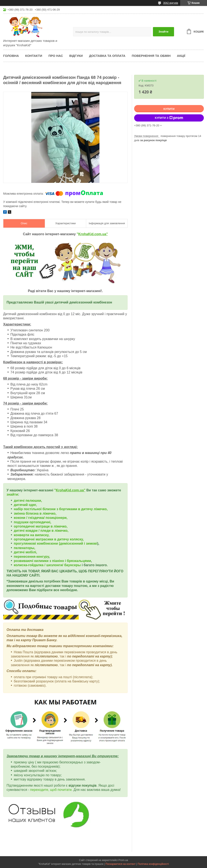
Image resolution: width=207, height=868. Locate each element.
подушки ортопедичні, (32, 522)
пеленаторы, (24, 548)
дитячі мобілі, (25, 552)
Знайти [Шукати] (163, 32)
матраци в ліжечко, (51, 526)
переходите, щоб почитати (51, 790)
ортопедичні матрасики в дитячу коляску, (49, 539)
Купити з (169, 118)
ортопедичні (25, 526)
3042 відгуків (171, 3)
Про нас (56, 56)
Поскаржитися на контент (120, 864)
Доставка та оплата (107, 56)
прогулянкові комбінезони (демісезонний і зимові (55, 543)
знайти (12, 494)
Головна (11, 56)
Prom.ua (123, 860)
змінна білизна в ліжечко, (35, 513)
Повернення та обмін (151, 56)
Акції (181, 56)
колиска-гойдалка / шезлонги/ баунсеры (47, 565)
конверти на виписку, (32, 535)
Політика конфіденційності (153, 864)
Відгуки (76, 56)
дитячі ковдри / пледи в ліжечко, (41, 531)
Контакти (34, 56)
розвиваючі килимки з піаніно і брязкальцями (52, 561)
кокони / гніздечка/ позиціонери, (41, 518)
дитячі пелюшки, (28, 501)
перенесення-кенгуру (31, 557)
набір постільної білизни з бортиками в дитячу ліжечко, (61, 509)
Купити (169, 109)
